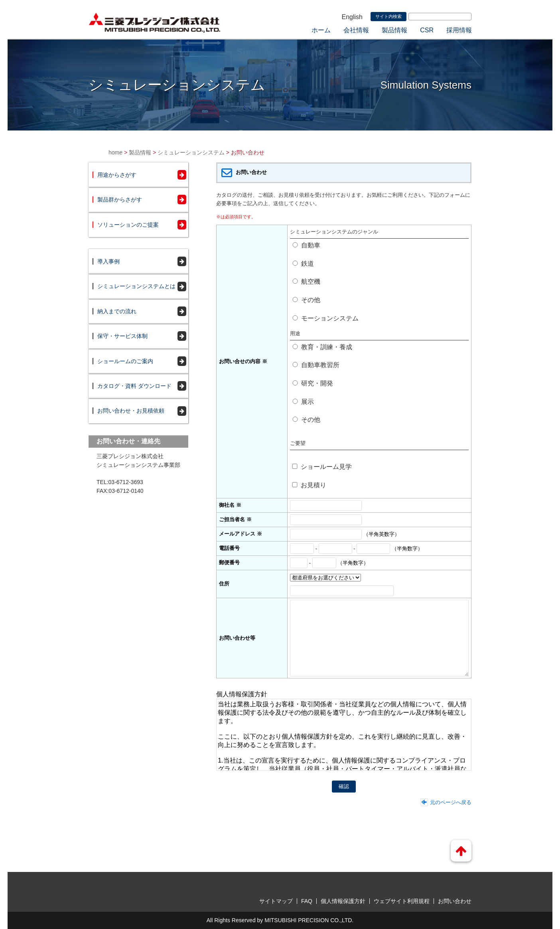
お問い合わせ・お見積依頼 (131, 411)
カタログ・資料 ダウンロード (134, 386)
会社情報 (356, 30)
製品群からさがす (120, 200)
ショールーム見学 (322, 467)
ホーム (321, 30)
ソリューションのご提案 (128, 225)
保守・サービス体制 (122, 336)
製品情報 (394, 30)
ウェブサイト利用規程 (402, 901)
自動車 (306, 245)
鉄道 (303, 264)
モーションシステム (325, 318)
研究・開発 (313, 383)
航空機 (306, 282)
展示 (303, 402)
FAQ (307, 901)
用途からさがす (117, 175)
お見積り (309, 485)
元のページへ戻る (451, 802)
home (115, 152)
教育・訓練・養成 (322, 347)
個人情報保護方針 (343, 901)
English (352, 17)
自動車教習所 (316, 365)
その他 (306, 300)
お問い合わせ (455, 901)
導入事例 (108, 261)
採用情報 (459, 30)
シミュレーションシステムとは (136, 286)
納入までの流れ (117, 311)
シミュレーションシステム (191, 152)
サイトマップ (276, 901)
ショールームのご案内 (125, 361)
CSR (427, 30)
